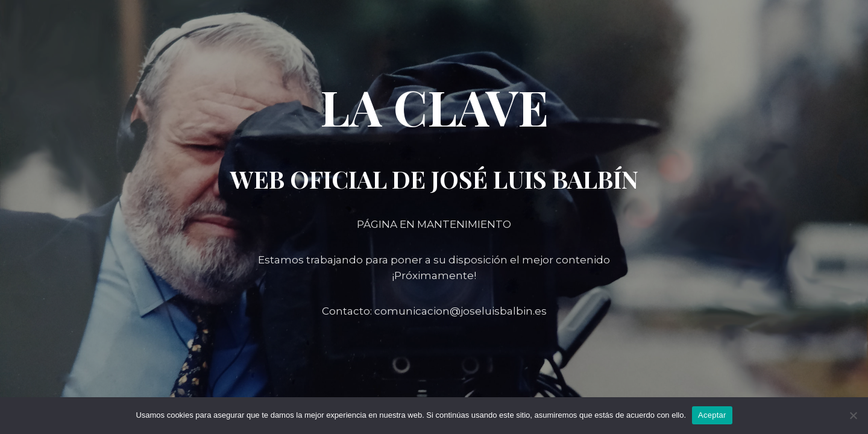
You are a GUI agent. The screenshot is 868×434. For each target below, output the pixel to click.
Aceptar (712, 415)
